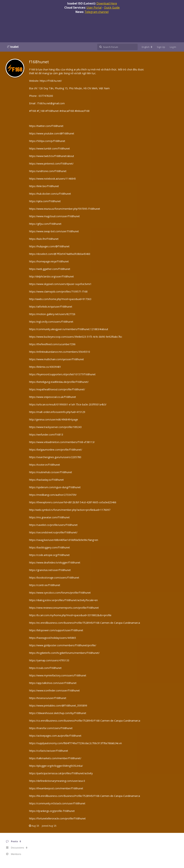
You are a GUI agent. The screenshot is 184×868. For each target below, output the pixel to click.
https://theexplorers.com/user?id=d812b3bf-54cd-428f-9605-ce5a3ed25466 (73, 502)
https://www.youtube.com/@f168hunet (52, 133)
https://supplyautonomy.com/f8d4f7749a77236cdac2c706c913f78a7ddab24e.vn (75, 743)
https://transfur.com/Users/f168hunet (51, 728)
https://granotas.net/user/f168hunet (50, 570)
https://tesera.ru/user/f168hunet (48, 698)
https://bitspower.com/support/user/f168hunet (56, 630)
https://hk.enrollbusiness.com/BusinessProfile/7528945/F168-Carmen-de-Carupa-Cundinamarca (85, 796)
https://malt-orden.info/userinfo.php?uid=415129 (57, 412)
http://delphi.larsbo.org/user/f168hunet (51, 276)
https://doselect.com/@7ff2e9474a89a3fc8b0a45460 (60, 254)
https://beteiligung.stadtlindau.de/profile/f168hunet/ (59, 382)
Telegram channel (97, 12)
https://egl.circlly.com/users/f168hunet (51, 322)
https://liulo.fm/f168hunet (44, 239)
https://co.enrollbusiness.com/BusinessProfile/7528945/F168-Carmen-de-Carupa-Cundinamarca (85, 721)
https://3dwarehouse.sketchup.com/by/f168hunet (58, 713)
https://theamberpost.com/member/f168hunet (56, 788)
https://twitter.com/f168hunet (46, 126)
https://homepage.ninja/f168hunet (49, 261)
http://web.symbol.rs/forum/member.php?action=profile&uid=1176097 (70, 510)
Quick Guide (112, 8)
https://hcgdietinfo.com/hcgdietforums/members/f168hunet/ (64, 653)
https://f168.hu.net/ (51, 81)
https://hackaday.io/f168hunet (46, 480)
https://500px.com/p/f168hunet (47, 141)
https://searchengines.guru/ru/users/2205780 (55, 457)
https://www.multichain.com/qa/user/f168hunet (57, 359)
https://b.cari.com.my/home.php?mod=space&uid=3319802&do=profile (70, 615)
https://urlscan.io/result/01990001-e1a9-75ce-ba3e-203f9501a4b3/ (68, 404)
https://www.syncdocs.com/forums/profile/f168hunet (60, 593)
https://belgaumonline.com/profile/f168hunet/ (56, 450)
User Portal (94, 8)
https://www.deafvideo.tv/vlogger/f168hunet (55, 563)
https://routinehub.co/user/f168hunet (51, 472)
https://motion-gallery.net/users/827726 (52, 314)
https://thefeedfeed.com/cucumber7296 (52, 344)
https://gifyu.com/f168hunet (45, 224)
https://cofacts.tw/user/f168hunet (49, 751)
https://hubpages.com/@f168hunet (49, 246)
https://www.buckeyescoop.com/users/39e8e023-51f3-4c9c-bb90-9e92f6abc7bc (76, 337)
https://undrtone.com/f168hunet (48, 171)
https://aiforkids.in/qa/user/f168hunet (51, 307)
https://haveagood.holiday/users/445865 (53, 638)
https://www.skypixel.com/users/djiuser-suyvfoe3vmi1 (60, 284)
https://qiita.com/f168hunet (45, 201)
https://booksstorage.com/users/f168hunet (54, 578)
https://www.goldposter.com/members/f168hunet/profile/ (63, 645)
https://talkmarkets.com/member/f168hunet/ (55, 758)
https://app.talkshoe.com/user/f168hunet (53, 683)
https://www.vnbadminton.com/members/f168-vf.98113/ (62, 442)
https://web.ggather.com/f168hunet (50, 269)
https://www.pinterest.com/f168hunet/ (51, 164)
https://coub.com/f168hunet (45, 668)
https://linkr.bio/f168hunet (44, 186)
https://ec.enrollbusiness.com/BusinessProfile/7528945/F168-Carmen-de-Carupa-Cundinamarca (85, 623)
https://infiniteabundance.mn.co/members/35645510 (60, 352)
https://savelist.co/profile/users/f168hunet (53, 525)
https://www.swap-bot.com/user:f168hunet (54, 231)
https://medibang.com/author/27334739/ (53, 495)
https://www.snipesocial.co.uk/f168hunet (53, 397)
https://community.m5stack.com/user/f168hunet (57, 803)
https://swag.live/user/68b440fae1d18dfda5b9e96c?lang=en (64, 540)
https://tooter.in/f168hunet (45, 465)
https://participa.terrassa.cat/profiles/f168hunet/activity (61, 773)
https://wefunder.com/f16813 (46, 435)
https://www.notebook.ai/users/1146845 (52, 179)
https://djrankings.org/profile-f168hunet (52, 811)
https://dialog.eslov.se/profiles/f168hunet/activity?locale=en (63, 600)
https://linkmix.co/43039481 (45, 367)
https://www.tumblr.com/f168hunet (50, 148)
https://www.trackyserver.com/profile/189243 (55, 427)
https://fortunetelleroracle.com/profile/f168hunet (57, 818)
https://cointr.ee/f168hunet (45, 585)
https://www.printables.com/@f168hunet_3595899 (58, 706)
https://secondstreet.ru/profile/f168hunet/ (53, 532)
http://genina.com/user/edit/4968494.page (54, 419)
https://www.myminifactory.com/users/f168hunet (58, 675)
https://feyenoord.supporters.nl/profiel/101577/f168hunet (62, 374)
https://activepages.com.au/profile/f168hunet (55, 736)
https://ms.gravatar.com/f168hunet (49, 517)
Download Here (107, 3)
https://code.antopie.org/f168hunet (49, 555)
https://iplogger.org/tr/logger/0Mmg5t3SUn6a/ (56, 766)
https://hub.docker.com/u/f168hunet (50, 194)
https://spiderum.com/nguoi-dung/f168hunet (55, 487)
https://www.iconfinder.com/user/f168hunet (54, 690)
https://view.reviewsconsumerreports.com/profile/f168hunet (64, 608)
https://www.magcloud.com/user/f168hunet (54, 216)
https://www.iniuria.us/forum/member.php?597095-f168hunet (65, 209)
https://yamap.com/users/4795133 (49, 660)
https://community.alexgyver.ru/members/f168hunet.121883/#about (69, 329)
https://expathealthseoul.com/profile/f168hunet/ (57, 389)
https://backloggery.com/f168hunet (50, 547)
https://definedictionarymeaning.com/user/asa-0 (57, 781)
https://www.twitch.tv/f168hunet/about (52, 156)
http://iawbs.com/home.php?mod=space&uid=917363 (60, 299)
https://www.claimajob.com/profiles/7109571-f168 (58, 292)
